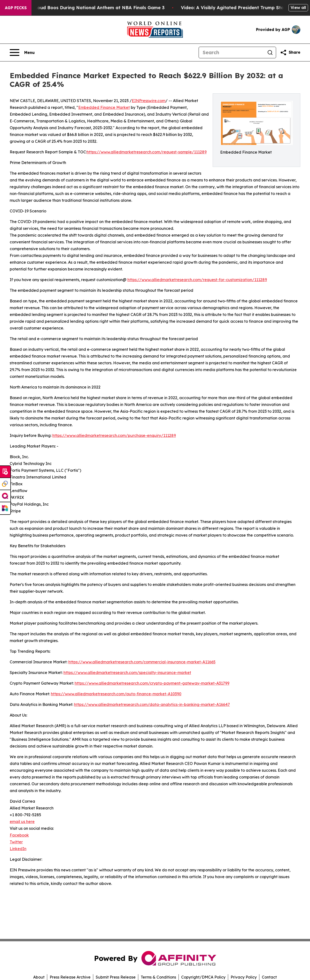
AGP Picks (16, 8)
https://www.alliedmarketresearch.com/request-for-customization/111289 (197, 280)
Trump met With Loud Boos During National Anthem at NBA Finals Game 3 (86, 8)
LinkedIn (18, 849)
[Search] (232, 52)
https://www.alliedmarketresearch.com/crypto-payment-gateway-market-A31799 (152, 683)
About (39, 977)
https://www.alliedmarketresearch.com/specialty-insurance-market (127, 673)
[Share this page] (290, 52)
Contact (269, 977)
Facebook (19, 835)
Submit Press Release (116, 977)
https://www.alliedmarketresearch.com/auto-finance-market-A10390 (116, 694)
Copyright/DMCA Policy (203, 977)
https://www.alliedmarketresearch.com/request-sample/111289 (147, 152)
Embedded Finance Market (104, 107)
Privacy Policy (244, 977)
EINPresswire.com (149, 101)
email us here (22, 822)
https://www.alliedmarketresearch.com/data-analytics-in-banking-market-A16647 (152, 704)
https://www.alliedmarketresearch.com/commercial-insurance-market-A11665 (142, 662)
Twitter (16, 842)
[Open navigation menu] (22, 52)
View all (298, 7)
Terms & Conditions (158, 977)
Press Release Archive (70, 977)
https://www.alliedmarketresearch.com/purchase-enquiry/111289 (114, 435)
